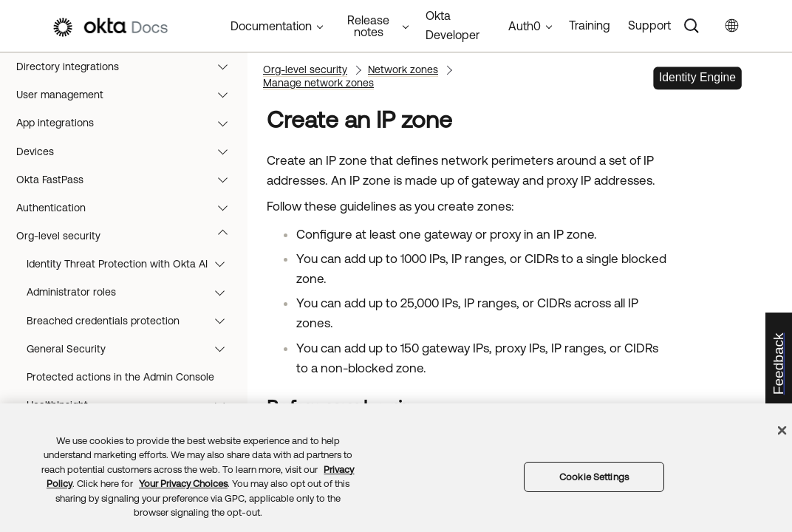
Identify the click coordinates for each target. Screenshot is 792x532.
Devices (129, 151)
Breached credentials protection (133, 321)
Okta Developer (453, 25)
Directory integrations (129, 66)
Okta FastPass (129, 180)
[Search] (692, 26)
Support (649, 25)
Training (590, 25)
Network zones (403, 69)
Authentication (129, 208)
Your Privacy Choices (183, 484)
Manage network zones (318, 83)
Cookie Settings (594, 477)
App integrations (129, 123)
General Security (133, 349)
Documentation (271, 26)
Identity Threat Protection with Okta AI (133, 264)
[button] (226, 66)
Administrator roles (133, 292)
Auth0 (525, 26)
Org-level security (129, 236)
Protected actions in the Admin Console (120, 377)
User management (129, 95)
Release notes (368, 26)
